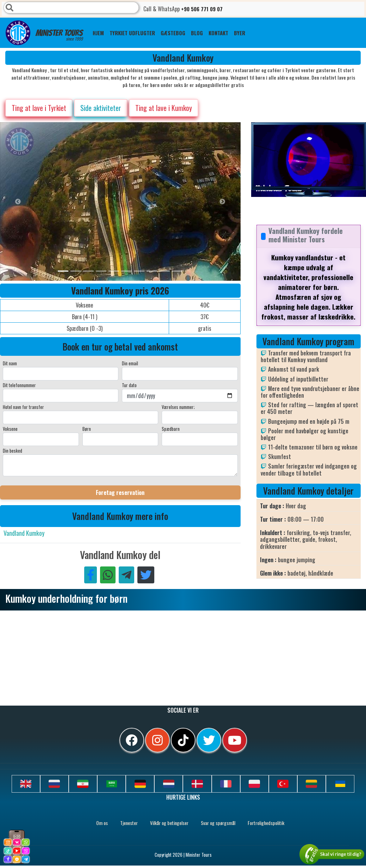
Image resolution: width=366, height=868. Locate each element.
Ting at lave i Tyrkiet (39, 108)
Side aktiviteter (101, 108)
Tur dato (129, 385)
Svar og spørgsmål (218, 823)
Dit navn (10, 363)
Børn (87, 429)
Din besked (13, 451)
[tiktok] (183, 740)
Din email (130, 363)
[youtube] (235, 740)
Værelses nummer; (178, 407)
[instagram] (157, 740)
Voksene (10, 429)
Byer (240, 33)
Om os (102, 823)
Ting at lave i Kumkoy (164, 108)
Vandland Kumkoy (24, 533)
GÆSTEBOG (173, 33)
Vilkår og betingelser (169, 823)
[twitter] (209, 740)
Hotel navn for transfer (23, 407)
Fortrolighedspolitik (266, 823)
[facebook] (132, 740)
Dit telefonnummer (19, 385)
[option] (141, 201)
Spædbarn (171, 429)
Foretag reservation (120, 492)
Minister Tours (44, 33)
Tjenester (129, 823)
